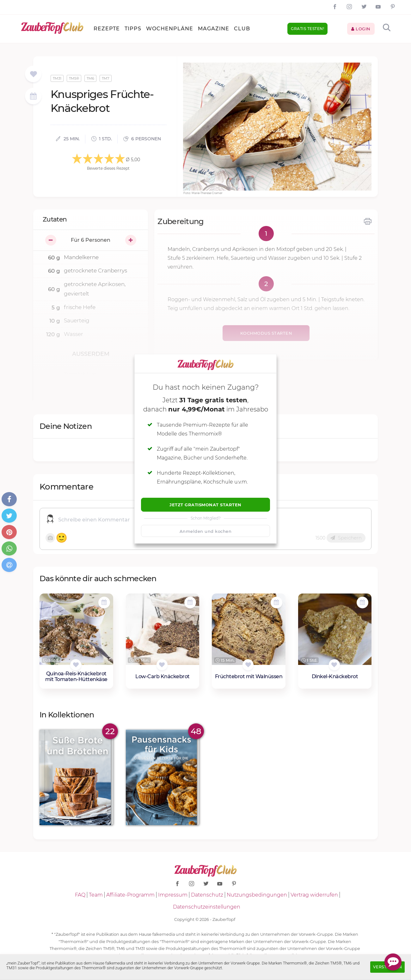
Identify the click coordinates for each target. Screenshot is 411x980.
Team (96, 895)
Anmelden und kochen (206, 531)
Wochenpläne (170, 29)
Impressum (173, 895)
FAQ (80, 895)
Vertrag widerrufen (314, 895)
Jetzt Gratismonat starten (205, 505)
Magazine (214, 29)
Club (242, 29)
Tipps (133, 29)
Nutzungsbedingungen (257, 895)
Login (361, 29)
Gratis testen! (307, 29)
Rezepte (107, 29)
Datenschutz (207, 895)
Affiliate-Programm (130, 895)
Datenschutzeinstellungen (207, 907)
